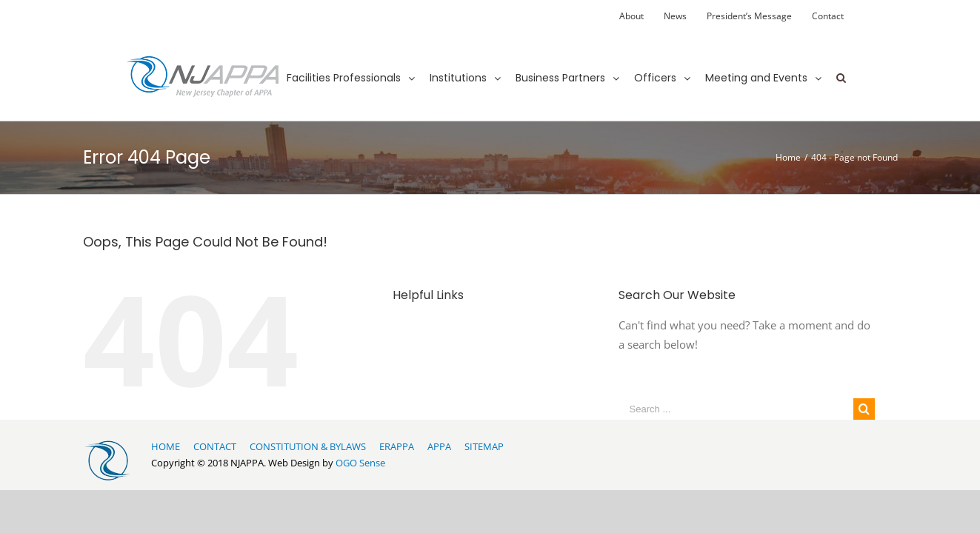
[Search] (841, 64)
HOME (166, 446)
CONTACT (215, 446)
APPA (439, 446)
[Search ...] (736, 409)
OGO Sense (360, 463)
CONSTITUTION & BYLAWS (308, 446)
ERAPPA (397, 446)
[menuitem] (631, 16)
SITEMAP (484, 446)
